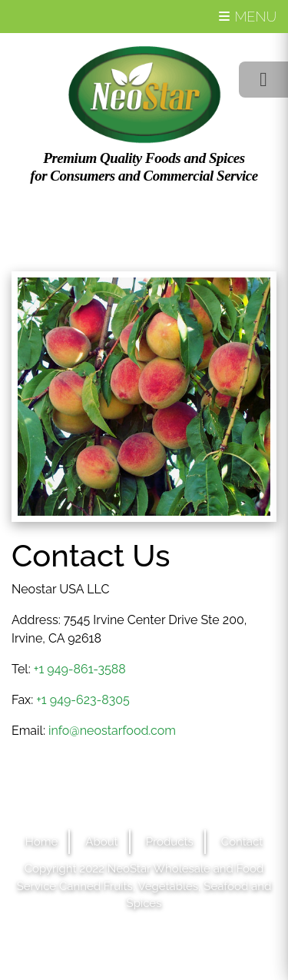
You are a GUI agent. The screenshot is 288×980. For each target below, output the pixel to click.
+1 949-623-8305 (83, 700)
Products (170, 842)
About (101, 842)
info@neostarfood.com (112, 731)
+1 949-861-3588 (80, 669)
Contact (242, 842)
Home (41, 842)
